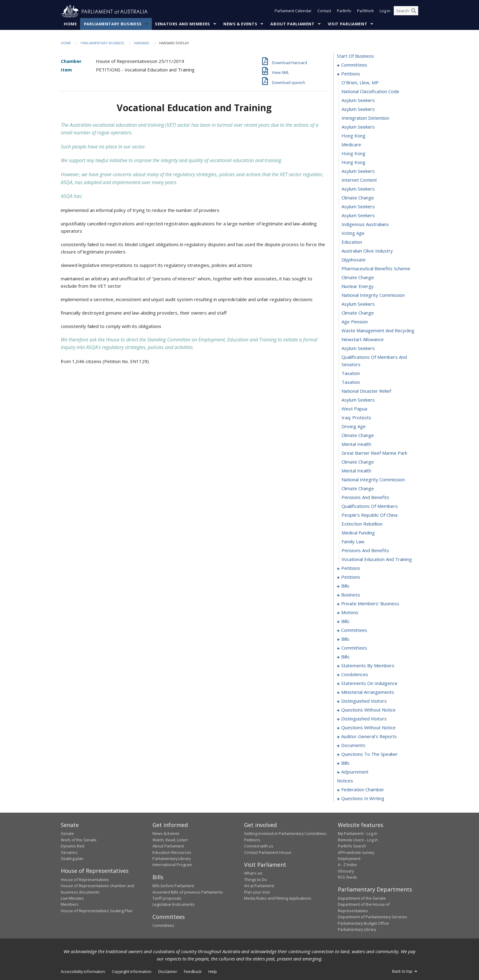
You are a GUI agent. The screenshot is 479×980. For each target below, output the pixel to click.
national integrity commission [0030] (373, 295)
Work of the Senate (79, 840)
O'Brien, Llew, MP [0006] (360, 83)
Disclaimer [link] (168, 972)
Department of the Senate (362, 898)
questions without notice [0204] (368, 710)
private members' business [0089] (370, 604)
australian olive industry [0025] (367, 251)
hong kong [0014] (353, 154)
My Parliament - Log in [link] (358, 834)
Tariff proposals (167, 898)
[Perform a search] (414, 12)
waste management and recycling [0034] (378, 331)
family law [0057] (353, 542)
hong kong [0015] (353, 162)
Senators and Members (183, 24)
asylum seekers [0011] (358, 127)
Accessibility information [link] (83, 972)
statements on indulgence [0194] (369, 683)
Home (70, 24)
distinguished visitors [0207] (364, 719)
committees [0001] (354, 65)
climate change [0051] (358, 489)
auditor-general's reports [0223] (369, 737)
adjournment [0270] (355, 772)
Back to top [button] (405, 971)
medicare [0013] (351, 145)
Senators (69, 852)
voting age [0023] (353, 233)
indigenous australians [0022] (365, 224)
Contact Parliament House (268, 852)
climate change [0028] (358, 278)
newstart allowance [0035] (363, 340)
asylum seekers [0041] (358, 400)
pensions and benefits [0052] (365, 497)
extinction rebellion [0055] (362, 524)
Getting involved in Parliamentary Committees (285, 834)
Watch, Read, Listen (170, 840)
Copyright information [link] (132, 972)
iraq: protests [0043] (356, 418)
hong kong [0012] (353, 136)
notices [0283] (345, 781)
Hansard (142, 43)
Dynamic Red (73, 846)
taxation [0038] (351, 373)
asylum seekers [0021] (358, 216)
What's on (253, 873)
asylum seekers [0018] (358, 189)
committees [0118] (354, 630)
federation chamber (363, 790)
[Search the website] (406, 12)
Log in (385, 12)
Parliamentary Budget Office (363, 923)
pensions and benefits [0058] (365, 551)
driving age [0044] (354, 427)
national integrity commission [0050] (373, 480)
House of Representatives (85, 880)
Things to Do (256, 880)
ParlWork (366, 12)
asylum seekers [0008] (358, 100)
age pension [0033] (355, 322)
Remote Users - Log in (358, 840)
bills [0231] (345, 763)
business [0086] (351, 595)
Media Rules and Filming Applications (278, 898)
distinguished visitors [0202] (364, 701)
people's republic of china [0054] (369, 515)
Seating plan (72, 859)
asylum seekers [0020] (358, 207)
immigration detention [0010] (365, 118)
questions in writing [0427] (363, 799)
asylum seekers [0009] (358, 109)
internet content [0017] (359, 180)
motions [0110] (350, 613)
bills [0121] (345, 639)
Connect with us (259, 846)
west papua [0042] (354, 409)
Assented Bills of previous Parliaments (188, 892)
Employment (349, 859)
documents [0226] (353, 745)
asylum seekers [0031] (358, 304)
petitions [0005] (351, 74)
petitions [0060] (351, 568)
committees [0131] (354, 648)
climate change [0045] (358, 435)
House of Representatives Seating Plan (97, 911)
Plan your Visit (257, 892)
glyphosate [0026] (354, 260)
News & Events (240, 24)
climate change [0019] (358, 198)
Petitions (252, 840)
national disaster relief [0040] (366, 391)
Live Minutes (72, 898)
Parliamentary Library (172, 859)
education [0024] (352, 242)
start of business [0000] (355, 56)
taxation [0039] (351, 382)
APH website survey (356, 852)
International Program (172, 865)
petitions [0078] (351, 577)
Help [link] (213, 972)
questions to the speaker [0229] (369, 754)
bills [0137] (345, 657)
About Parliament (292, 24)
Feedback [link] (193, 972)
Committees (163, 926)
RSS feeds (347, 877)
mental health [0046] (356, 444)
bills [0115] (345, 621)
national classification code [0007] (370, 92)
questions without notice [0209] (368, 728)
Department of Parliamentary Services (373, 917)
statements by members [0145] (368, 666)
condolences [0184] (355, 675)
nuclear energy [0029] (358, 286)
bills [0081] (345, 586)
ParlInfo (344, 12)
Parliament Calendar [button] (293, 12)
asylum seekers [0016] (358, 171)
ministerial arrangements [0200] (368, 692)
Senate (67, 834)
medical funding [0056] (358, 533)
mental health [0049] (356, 471)
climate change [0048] (358, 462)
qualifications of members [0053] (370, 506)
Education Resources (172, 852)
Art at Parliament (259, 886)
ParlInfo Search (352, 846)
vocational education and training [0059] (377, 559)
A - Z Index (347, 865)
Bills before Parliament (173, 886)
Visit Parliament (347, 24)
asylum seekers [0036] (358, 348)
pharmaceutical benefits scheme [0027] (376, 269)
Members (70, 905)
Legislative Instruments (174, 905)
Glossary (346, 871)
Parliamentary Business (113, 24)
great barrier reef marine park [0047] (374, 453)
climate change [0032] (358, 313)
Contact (324, 12)
